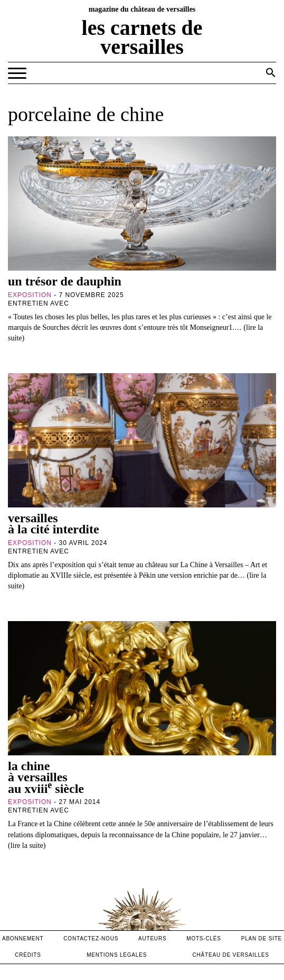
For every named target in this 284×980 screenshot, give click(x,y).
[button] (271, 72)
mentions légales (117, 955)
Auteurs (152, 939)
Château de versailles (231, 955)
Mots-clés (204, 939)
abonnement (23, 939)
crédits (28, 955)
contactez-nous (91, 939)
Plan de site (262, 939)
